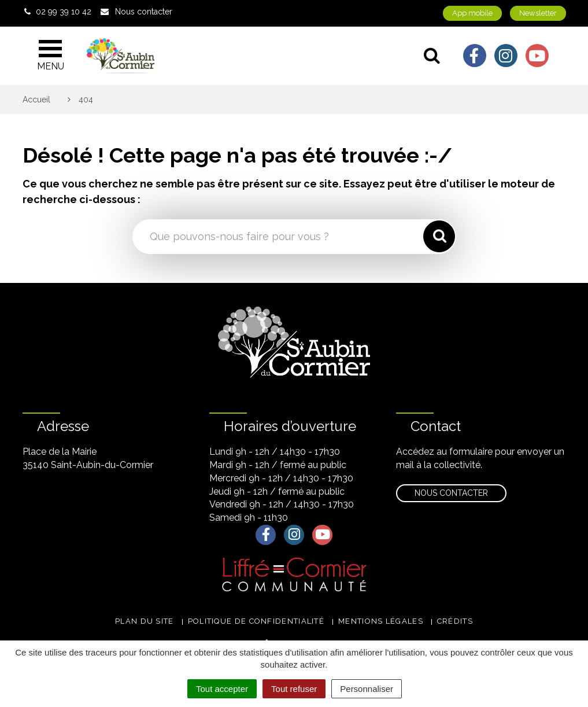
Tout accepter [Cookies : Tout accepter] (222, 689)
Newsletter (538, 13)
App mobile (472, 13)
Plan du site (145, 621)
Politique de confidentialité (256, 621)
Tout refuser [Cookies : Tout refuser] (294, 689)
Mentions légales (381, 621)
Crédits (455, 621)
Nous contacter (451, 493)
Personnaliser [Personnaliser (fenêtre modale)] (367, 689)
